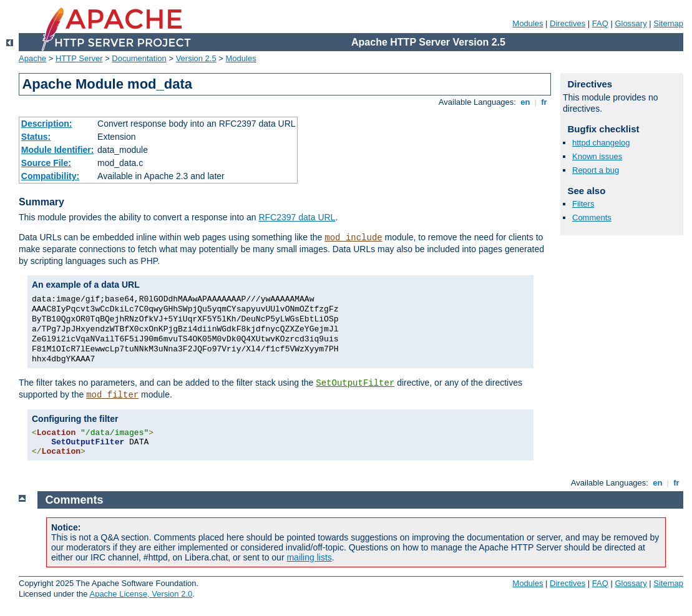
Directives (568, 23)
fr (544, 102)
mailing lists (309, 557)
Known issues (597, 156)
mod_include (353, 238)
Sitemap (668, 23)
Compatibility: (50, 176)
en (525, 102)
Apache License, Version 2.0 (141, 594)
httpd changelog (601, 143)
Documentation (139, 58)
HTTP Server (79, 58)
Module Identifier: (58, 150)
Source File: (46, 163)
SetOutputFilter (355, 383)
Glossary (631, 23)
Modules (528, 23)
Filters (583, 204)
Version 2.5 (196, 58)
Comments (592, 218)
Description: (47, 124)
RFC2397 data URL (297, 217)
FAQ (600, 23)
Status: (36, 137)
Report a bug (596, 170)
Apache (32, 58)
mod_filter (112, 395)
